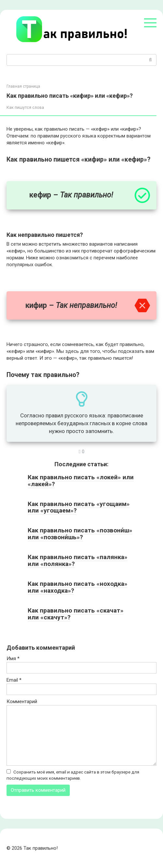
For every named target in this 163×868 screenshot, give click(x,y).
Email (14, 680)
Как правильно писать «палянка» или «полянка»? (78, 560)
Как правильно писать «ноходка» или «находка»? (78, 587)
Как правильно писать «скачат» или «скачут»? (76, 614)
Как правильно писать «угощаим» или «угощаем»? (79, 507)
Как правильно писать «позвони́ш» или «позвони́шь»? (80, 534)
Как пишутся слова (25, 107)
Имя (13, 658)
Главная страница (23, 86)
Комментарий (22, 702)
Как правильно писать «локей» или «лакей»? (81, 481)
